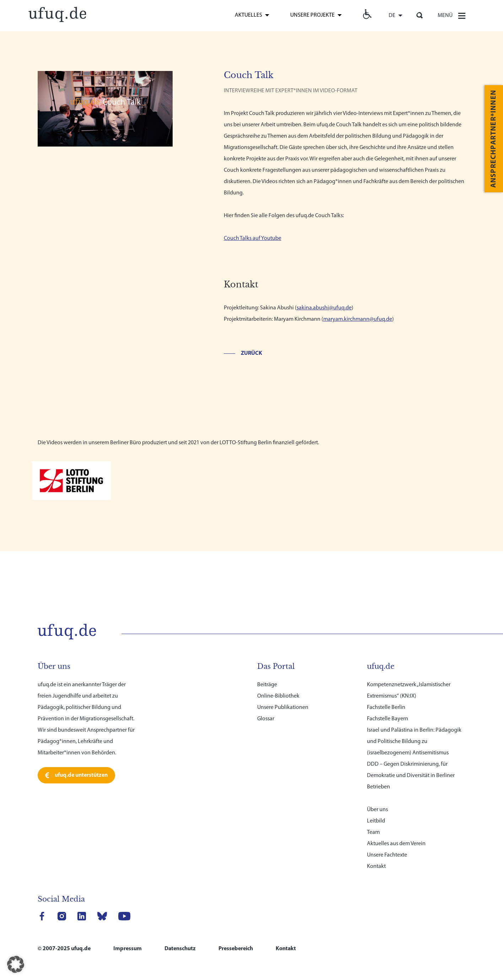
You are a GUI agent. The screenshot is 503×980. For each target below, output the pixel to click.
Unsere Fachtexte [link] (387, 845)
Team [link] (373, 822)
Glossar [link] (266, 709)
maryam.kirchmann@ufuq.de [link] (358, 319)
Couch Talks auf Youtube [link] (253, 238)
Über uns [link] (377, 800)
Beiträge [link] (267, 675)
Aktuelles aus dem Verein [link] (396, 834)
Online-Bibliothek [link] (278, 686)
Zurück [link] (251, 353)
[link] (57, 13)
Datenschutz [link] (180, 939)
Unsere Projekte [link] (312, 15)
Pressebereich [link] (236, 939)
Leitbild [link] (376, 811)
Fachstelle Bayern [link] (388, 709)
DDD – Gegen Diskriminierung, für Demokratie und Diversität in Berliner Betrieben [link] (411, 766)
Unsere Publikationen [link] (283, 698)
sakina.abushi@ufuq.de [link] (324, 308)
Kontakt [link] (376, 857)
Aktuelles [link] (248, 15)
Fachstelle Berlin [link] (386, 698)
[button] (16, 964)
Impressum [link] (128, 939)
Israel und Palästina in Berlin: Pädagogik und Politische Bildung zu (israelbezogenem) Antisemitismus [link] (414, 732)
